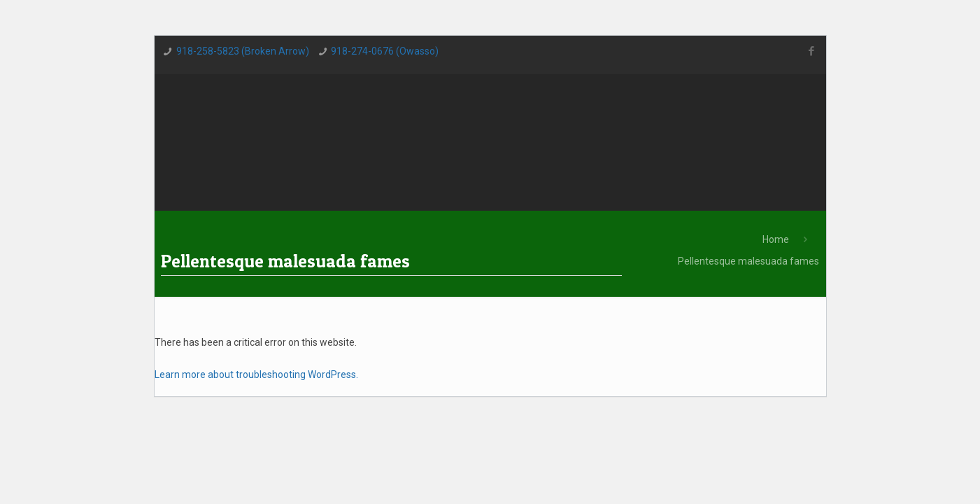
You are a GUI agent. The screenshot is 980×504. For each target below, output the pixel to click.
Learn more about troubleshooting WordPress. (256, 374)
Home (776, 239)
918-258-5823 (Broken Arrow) (243, 51)
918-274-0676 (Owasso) (385, 51)
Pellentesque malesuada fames (748, 261)
